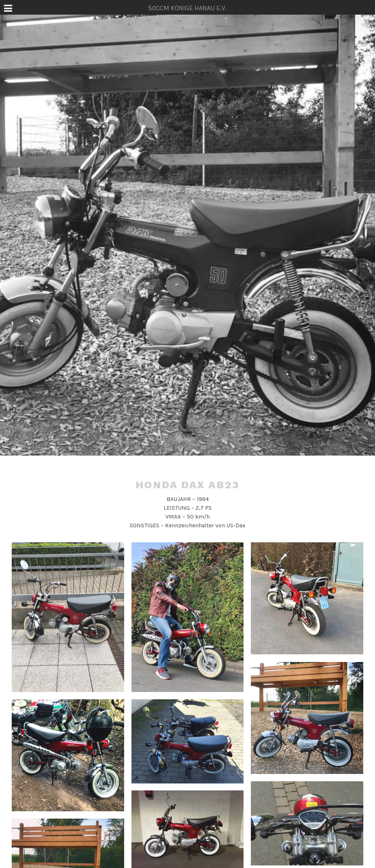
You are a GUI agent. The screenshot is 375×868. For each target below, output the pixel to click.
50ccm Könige (187, 452)
